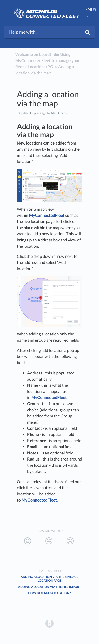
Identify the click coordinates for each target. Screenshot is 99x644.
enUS (91, 10)
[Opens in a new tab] (50, 623)
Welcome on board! (33, 54)
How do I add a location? (50, 593)
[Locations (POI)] (42, 67)
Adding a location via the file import (49, 587)
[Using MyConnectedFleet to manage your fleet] (48, 61)
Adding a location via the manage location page (49, 579)
